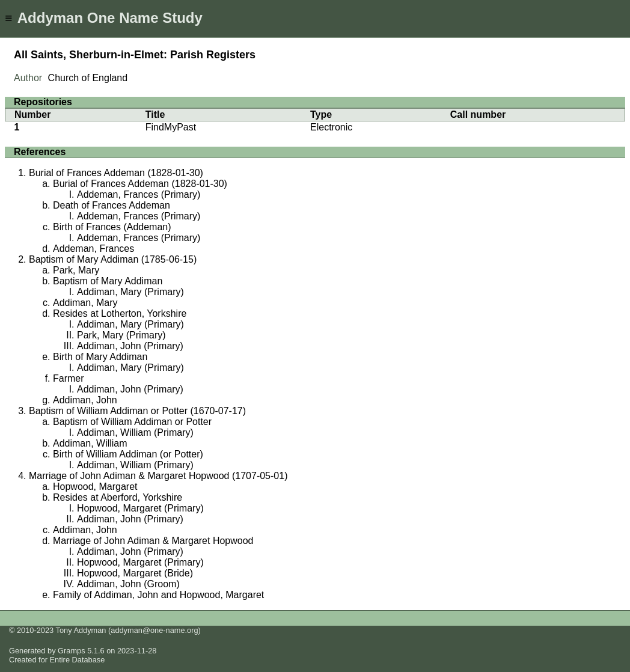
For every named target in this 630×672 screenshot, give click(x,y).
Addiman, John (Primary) (130, 346)
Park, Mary (76, 270)
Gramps (72, 651)
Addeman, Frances (93, 249)
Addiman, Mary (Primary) (130, 292)
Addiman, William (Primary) (135, 432)
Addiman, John (85, 400)
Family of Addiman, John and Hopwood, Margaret (158, 595)
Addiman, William (90, 443)
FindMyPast (171, 127)
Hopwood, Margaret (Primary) (140, 508)
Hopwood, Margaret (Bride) (135, 573)
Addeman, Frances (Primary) (139, 194)
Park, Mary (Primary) (121, 335)
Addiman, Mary (85, 303)
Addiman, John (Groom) (128, 584)
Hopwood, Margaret (95, 487)
